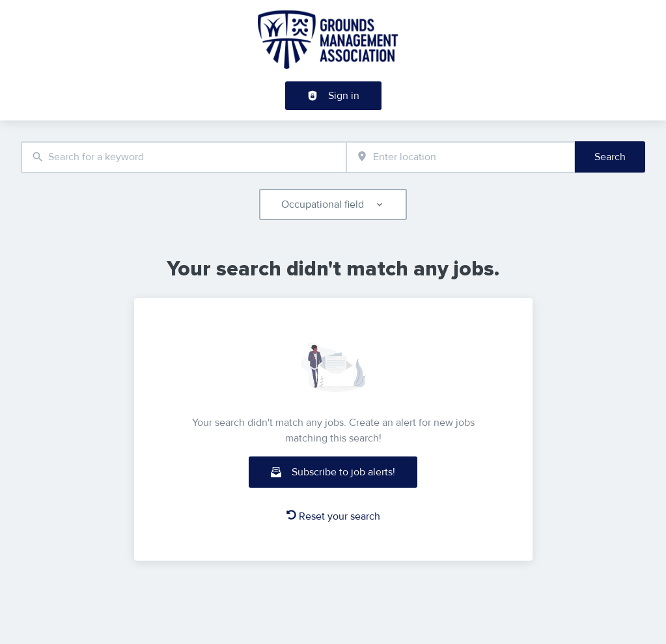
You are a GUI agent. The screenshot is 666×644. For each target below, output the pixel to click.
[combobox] (184, 157)
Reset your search (333, 516)
